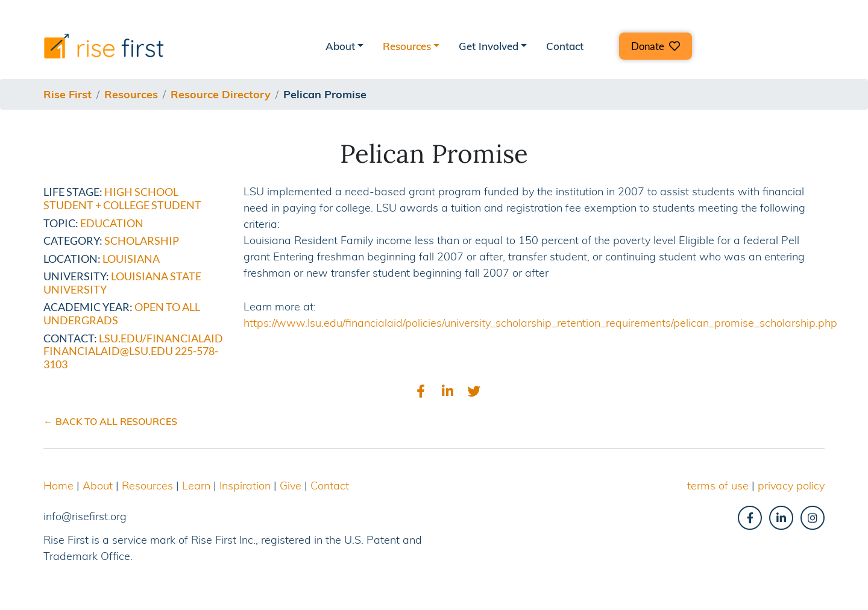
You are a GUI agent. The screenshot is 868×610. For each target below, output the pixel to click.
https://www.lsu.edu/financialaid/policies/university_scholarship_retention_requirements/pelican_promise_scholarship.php (540, 323)
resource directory (221, 94)
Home (58, 486)
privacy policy (791, 486)
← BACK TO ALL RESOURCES (110, 421)
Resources (147, 486)
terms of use (718, 486)
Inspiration (245, 486)
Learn (196, 486)
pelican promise (325, 94)
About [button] (340, 46)
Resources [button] (407, 46)
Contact (565, 46)
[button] (656, 46)
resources (131, 94)
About (98, 486)
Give (291, 486)
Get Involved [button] (489, 46)
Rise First (68, 94)
